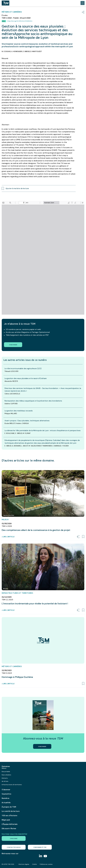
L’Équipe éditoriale (10, 824)
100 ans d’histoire (9, 815)
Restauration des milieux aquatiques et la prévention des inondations (33, 401)
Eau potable (6, 771)
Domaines (6, 766)
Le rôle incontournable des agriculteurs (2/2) (23, 368)
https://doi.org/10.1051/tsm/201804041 (20, 21)
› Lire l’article (8, 537)
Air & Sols (5, 781)
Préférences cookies (46, 864)
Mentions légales (24, 864)
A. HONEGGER (17, 51)
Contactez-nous (14, 847)
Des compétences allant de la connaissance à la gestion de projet (36, 530)
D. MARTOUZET (36, 51)
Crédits (34, 864)
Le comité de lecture (11, 811)
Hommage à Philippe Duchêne (17, 677)
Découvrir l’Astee (9, 828)
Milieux (4, 768)
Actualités (6, 802)
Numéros (6, 798)
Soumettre (6, 794)
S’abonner (6, 790)
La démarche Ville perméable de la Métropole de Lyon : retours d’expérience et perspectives (43, 430)
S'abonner (13, 345)
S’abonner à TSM (40, 847)
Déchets (5, 778)
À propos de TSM (9, 807)
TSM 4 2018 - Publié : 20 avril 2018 (16, 18)
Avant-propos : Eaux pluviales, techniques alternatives (27, 421)
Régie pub (6, 820)
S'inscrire (14, 838)
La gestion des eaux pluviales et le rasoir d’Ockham (26, 378)
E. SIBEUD (26, 51)
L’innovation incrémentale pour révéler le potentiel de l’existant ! (35, 604)
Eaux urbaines (6, 775)
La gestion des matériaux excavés (19, 411)
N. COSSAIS (6, 51)
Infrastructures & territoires (12, 784)
